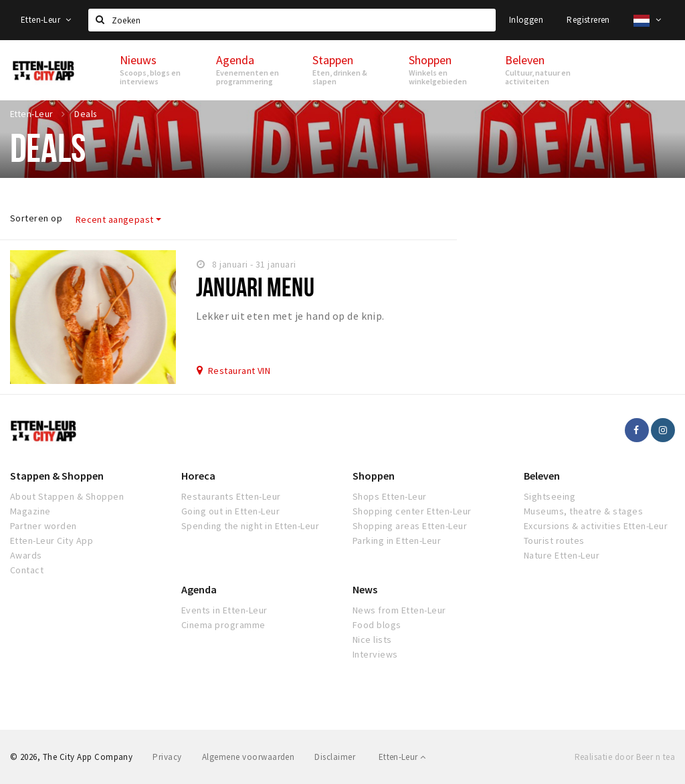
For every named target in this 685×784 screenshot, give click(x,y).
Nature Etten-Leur (562, 555)
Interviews (375, 654)
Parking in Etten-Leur (397, 541)
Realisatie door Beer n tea (625, 757)
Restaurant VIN (239, 371)
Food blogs (377, 625)
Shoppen (374, 476)
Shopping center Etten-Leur (412, 511)
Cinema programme (223, 625)
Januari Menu (255, 287)
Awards (26, 555)
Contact (27, 570)
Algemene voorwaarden (249, 757)
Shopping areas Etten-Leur (410, 526)
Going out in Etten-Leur (230, 511)
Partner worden (43, 526)
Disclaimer (335, 757)
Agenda (199, 589)
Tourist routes (554, 541)
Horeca (198, 476)
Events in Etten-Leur (224, 610)
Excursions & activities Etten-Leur (596, 526)
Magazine (30, 511)
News (365, 589)
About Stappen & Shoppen (67, 496)
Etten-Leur (46, 20)
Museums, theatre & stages (583, 511)
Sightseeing (550, 496)
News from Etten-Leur (399, 610)
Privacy (167, 757)
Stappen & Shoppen (57, 476)
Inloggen (526, 20)
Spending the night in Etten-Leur (250, 526)
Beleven (542, 476)
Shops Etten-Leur (390, 496)
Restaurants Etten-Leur (231, 496)
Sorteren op (36, 218)
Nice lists (372, 640)
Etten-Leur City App (52, 541)
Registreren (588, 20)
